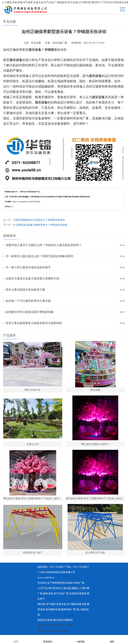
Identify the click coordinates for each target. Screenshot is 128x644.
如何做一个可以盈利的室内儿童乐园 (28, 301)
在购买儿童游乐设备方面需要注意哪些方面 (32, 278)
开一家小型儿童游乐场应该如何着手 (28, 267)
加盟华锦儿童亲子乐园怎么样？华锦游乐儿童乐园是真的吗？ (44, 245)
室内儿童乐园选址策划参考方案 (25, 290)
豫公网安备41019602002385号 (54, 631)
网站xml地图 (66, 625)
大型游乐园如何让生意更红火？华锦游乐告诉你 (39, 220)
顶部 (112, 639)
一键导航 (80, 639)
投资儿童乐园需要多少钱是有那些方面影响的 (34, 323)
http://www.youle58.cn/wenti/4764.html (26, 202)
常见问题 (36, 43)
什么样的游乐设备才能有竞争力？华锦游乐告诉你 (40, 225)
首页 (16, 639)
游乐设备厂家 (60, 43)
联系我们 (48, 639)
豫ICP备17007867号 (48, 625)
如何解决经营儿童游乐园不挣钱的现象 (30, 312)
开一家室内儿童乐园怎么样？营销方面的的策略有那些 (39, 256)
